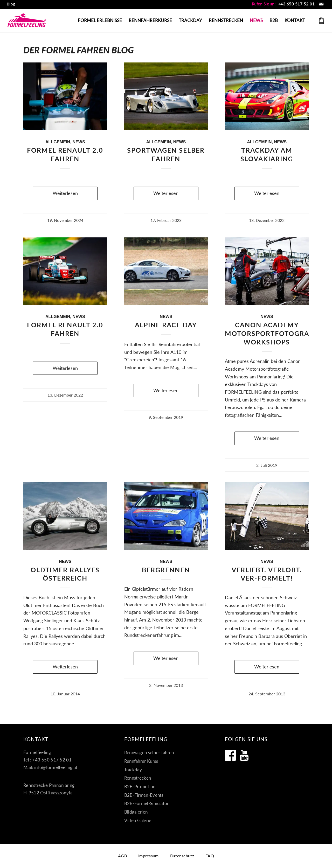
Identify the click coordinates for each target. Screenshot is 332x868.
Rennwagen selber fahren (149, 753)
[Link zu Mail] (321, 4)
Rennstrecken (138, 778)
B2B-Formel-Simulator (147, 803)
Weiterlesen (65, 193)
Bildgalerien (136, 812)
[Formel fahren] (27, 20)
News (79, 142)
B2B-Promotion (140, 786)
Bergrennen (166, 570)
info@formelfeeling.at (56, 767)
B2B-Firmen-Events (144, 795)
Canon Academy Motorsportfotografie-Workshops (274, 333)
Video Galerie (138, 820)
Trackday (133, 770)
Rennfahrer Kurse (141, 761)
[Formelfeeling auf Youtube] (244, 755)
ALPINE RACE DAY (166, 325)
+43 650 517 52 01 (296, 4)
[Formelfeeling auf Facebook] (230, 755)
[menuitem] (11, 4)
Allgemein (58, 142)
